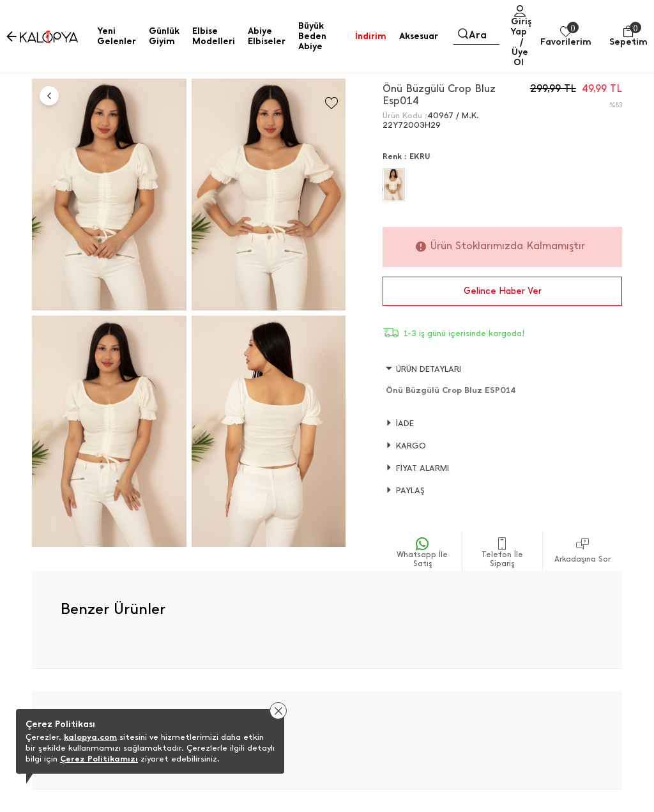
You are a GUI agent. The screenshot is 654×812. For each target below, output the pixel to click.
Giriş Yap (521, 27)
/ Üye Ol (520, 52)
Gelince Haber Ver (503, 291)
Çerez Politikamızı (99, 759)
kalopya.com (90, 737)
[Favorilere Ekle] (331, 103)
